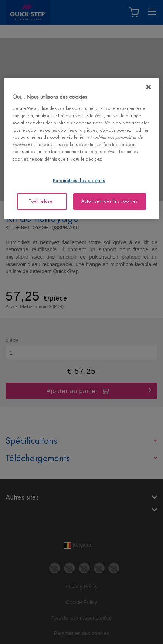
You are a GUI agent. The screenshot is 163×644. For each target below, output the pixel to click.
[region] (81, 149)
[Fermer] (149, 87)
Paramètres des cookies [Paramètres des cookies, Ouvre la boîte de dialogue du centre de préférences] (79, 180)
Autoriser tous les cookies (110, 201)
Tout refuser (42, 201)
